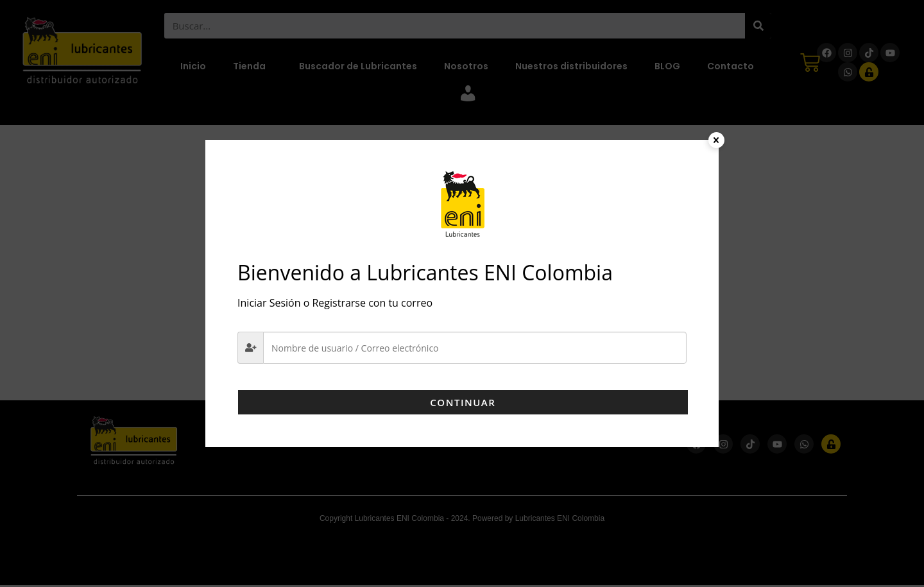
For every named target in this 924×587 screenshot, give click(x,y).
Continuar (462, 402)
